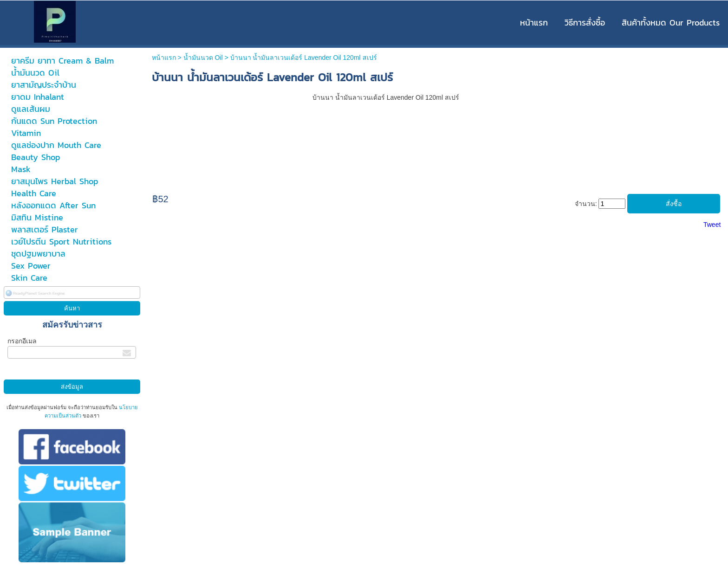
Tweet (712, 225)
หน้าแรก (164, 58)
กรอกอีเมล (22, 341)
